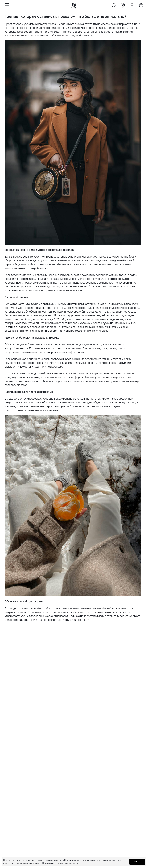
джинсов (118, 319)
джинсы (122, 308)
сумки (125, 363)
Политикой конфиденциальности (60, 863)
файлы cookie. (37, 860)
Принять (137, 862)
